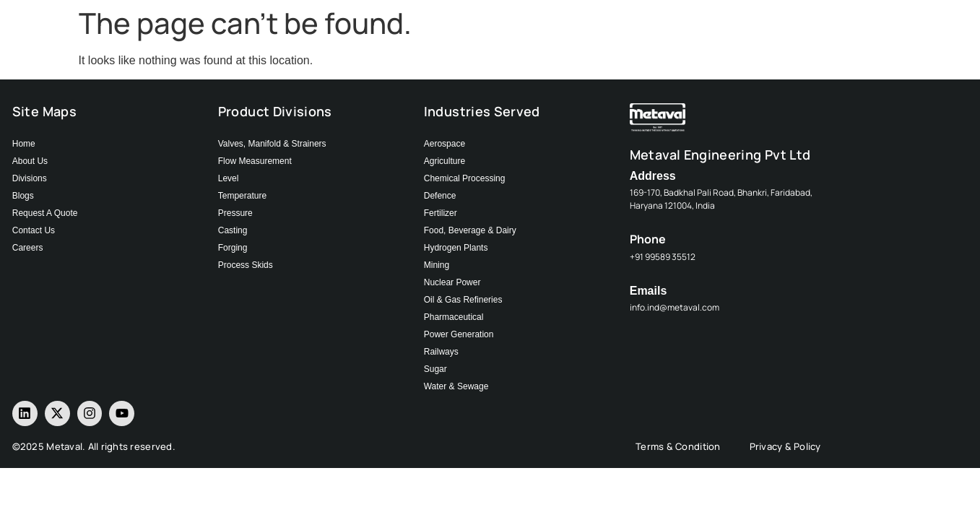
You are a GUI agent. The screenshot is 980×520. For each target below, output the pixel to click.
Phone (648, 239)
